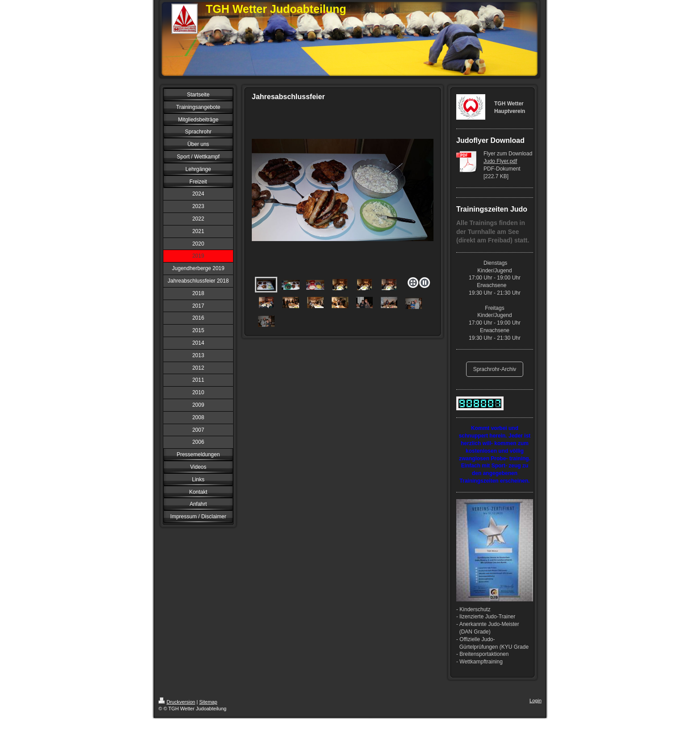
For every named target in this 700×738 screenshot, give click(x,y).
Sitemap (208, 702)
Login (535, 700)
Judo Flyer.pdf (500, 161)
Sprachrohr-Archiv (495, 369)
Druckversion (177, 702)
